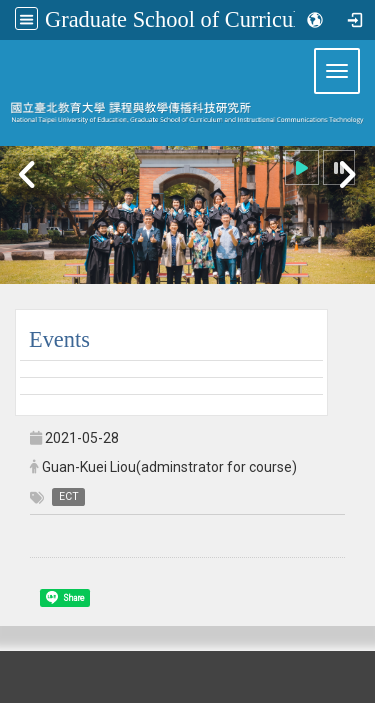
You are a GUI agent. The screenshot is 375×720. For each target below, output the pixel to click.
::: (7, 48)
